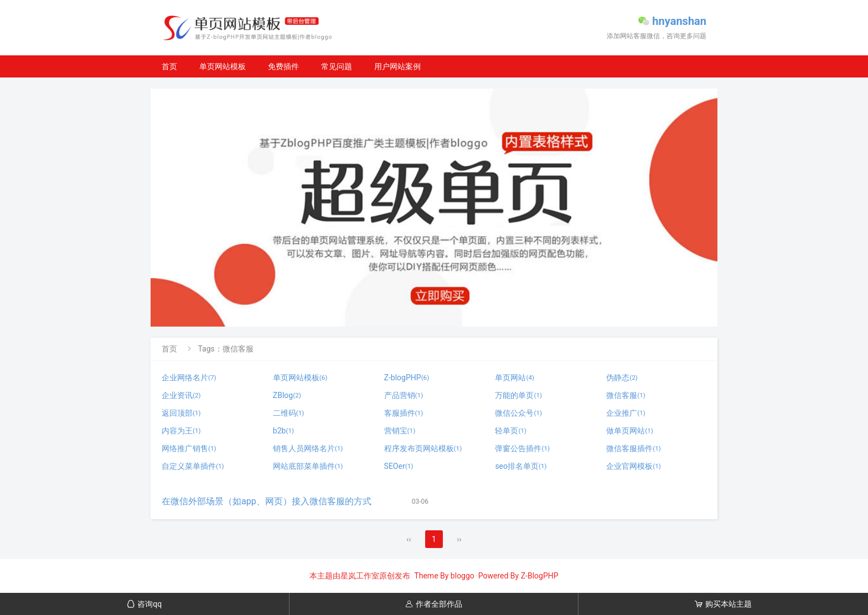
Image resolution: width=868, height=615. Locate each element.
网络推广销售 (189, 448)
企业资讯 (181, 395)
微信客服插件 (634, 448)
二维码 (289, 413)
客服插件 (404, 413)
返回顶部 (181, 413)
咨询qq (144, 604)
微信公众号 (518, 413)
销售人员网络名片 (308, 448)
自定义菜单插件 (193, 466)
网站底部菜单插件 (308, 466)
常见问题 (337, 66)
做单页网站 (630, 431)
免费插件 (283, 66)
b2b (283, 431)
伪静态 (622, 378)
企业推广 (626, 413)
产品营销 (404, 395)
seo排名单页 (521, 466)
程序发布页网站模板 (423, 448)
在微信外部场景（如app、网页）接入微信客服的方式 (267, 501)
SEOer (399, 466)
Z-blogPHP (407, 378)
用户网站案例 (397, 66)
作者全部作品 (434, 604)
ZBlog (287, 395)
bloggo (463, 576)
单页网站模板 (223, 66)
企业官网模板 (634, 466)
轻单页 (511, 431)
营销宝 (400, 431)
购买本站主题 (723, 604)
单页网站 (515, 378)
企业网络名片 (189, 378)
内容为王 (181, 431)
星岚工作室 (360, 576)
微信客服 (626, 395)
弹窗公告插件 (522, 448)
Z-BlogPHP (540, 576)
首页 (169, 66)
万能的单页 (518, 395)
